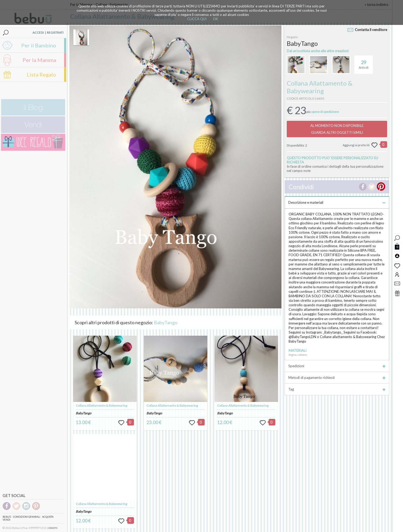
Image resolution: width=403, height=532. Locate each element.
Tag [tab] (337, 389)
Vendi (6, 520)
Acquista (48, 517)
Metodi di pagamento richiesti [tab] (337, 378)
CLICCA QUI (197, 19)
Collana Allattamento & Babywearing (101, 405)
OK (215, 19)
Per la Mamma (39, 60)
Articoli (364, 62)
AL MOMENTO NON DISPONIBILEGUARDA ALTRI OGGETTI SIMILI (337, 129)
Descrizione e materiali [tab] (337, 202)
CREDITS (53, 528)
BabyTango (166, 322)
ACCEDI (38, 32)
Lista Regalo (41, 74)
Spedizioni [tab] (337, 366)
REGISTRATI (55, 32)
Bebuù (7, 517)
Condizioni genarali (27, 517)
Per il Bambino (39, 45)
